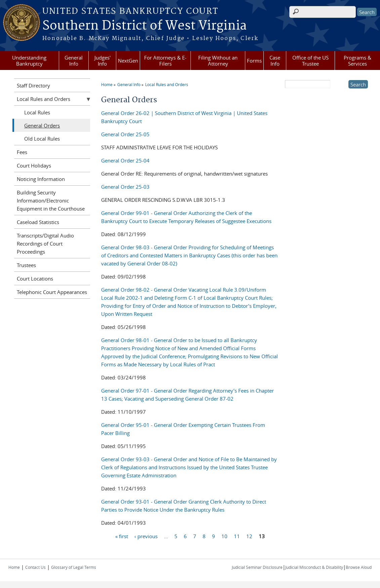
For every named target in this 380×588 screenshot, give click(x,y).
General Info (74, 61)
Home (107, 84)
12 (249, 536)
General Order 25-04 (125, 160)
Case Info (275, 61)
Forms (254, 61)
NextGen (128, 61)
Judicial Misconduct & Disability (314, 567)
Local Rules (37, 112)
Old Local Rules (42, 139)
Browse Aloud (359, 567)
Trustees (26, 265)
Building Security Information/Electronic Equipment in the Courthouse (51, 200)
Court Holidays (34, 166)
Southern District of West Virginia (144, 26)
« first (122, 536)
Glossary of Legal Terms (74, 567)
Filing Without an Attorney (218, 61)
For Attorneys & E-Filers (165, 61)
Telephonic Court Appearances (52, 292)
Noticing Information (41, 179)
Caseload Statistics (38, 222)
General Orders (42, 125)
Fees (22, 152)
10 (224, 536)
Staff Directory (33, 85)
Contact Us (35, 567)
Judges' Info (102, 61)
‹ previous (146, 536)
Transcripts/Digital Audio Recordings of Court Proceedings (45, 244)
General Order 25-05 (125, 134)
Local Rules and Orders (167, 84)
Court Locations (35, 279)
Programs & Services (357, 61)
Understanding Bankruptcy (29, 61)
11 (237, 536)
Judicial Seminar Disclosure (257, 567)
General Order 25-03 (125, 187)
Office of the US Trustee (310, 61)
